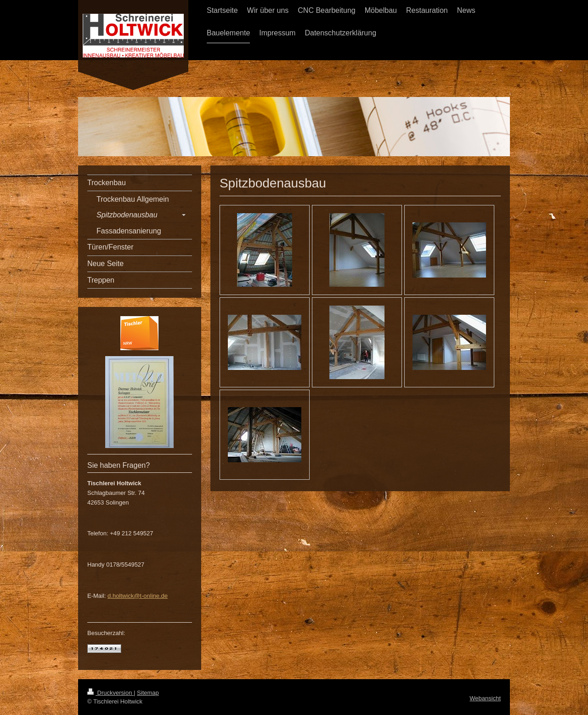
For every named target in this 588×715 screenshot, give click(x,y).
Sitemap (148, 693)
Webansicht (485, 698)
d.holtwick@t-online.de (138, 596)
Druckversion (110, 693)
